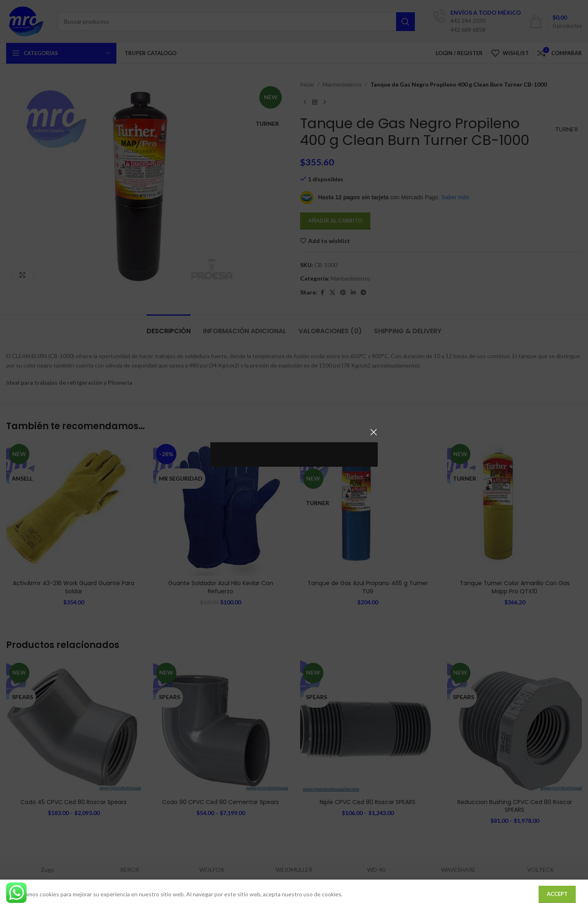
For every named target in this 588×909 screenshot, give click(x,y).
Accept (557, 894)
